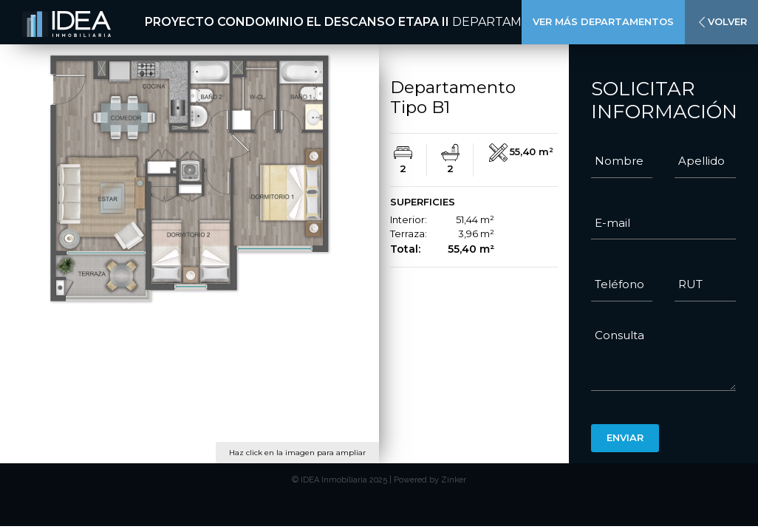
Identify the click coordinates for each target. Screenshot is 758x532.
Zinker (454, 480)
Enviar (625, 437)
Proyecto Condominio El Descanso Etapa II (297, 22)
